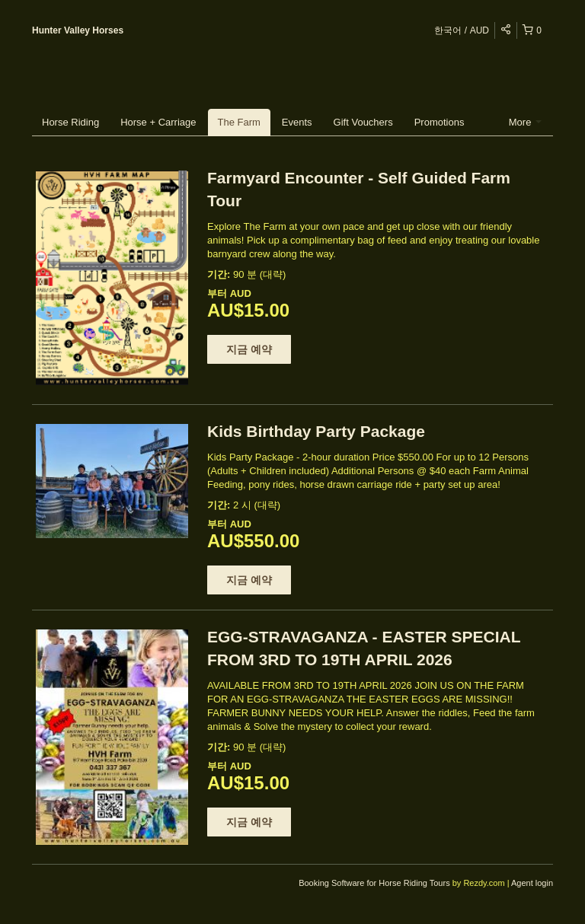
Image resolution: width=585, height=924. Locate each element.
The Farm (239, 122)
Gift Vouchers (363, 122)
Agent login (532, 883)
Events (297, 122)
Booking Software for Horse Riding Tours (376, 883)
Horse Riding (70, 122)
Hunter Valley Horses (78, 30)
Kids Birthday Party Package (316, 431)
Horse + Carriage (158, 122)
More (525, 122)
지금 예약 (249, 349)
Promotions (440, 122)
